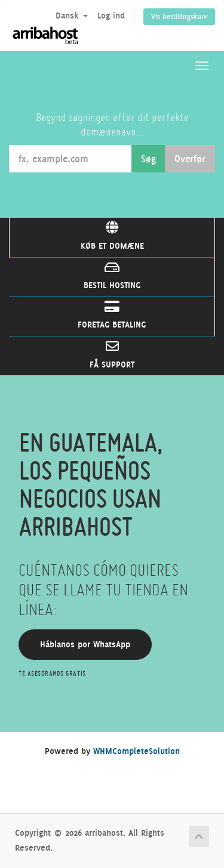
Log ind (111, 16)
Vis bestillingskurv (179, 17)
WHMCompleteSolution (136, 751)
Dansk (72, 16)
